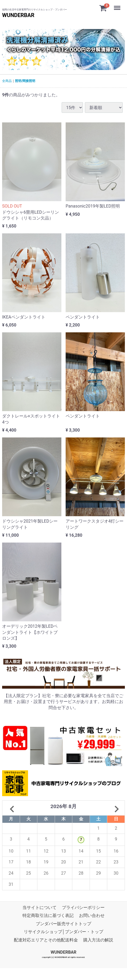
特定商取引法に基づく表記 (48, 916)
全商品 (7, 81)
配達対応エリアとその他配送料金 (46, 940)
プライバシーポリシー (83, 907)
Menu (118, 5)
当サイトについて (39, 907)
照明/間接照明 (25, 81)
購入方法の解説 (98, 940)
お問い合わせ (92, 916)
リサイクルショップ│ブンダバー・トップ (63, 932)
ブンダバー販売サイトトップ (63, 924)
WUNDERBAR (18, 15)
